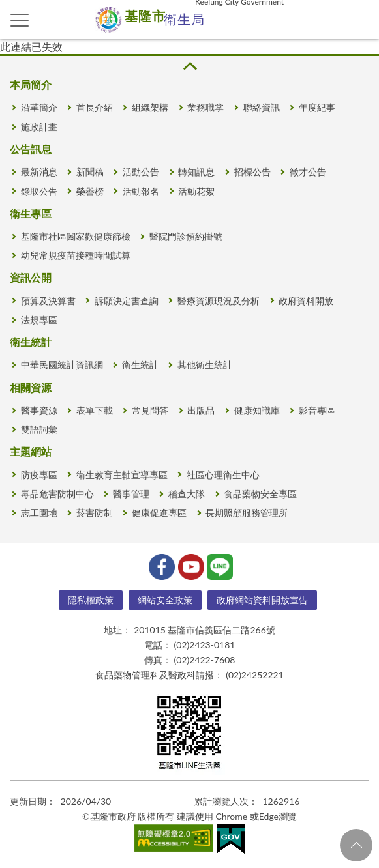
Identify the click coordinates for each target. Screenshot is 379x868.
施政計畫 (39, 127)
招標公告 (252, 172)
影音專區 (317, 410)
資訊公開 (31, 277)
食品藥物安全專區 (260, 494)
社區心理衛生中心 (223, 475)
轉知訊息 (196, 172)
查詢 (359, 20)
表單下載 (95, 410)
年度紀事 (317, 107)
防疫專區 (39, 475)
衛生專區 (31, 213)
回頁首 (356, 845)
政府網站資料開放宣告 (262, 600)
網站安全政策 (165, 600)
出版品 (201, 410)
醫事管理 (131, 494)
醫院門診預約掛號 (186, 236)
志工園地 (39, 513)
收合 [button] (189, 66)
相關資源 (31, 387)
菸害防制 (95, 513)
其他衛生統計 (205, 365)
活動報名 (141, 191)
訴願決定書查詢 (127, 301)
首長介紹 (95, 107)
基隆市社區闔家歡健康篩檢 (76, 236)
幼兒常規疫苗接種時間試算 (76, 255)
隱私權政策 (91, 600)
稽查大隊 (187, 494)
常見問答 (150, 410)
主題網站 (31, 451)
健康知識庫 (257, 410)
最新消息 (39, 172)
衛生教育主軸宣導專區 (122, 475)
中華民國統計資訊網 (62, 365)
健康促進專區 (159, 513)
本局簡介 (31, 84)
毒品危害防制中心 (57, 494)
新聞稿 (90, 172)
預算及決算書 (48, 301)
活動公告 (141, 172)
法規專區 (39, 320)
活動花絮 (196, 191)
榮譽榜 (90, 191)
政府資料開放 (306, 301)
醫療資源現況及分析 (219, 301)
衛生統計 (31, 342)
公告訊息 (31, 149)
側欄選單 (20, 20)
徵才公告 (308, 172)
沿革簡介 (39, 107)
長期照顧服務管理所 (247, 513)
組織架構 (150, 107)
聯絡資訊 (262, 107)
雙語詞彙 (39, 429)
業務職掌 (205, 107)
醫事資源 (39, 410)
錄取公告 (39, 191)
